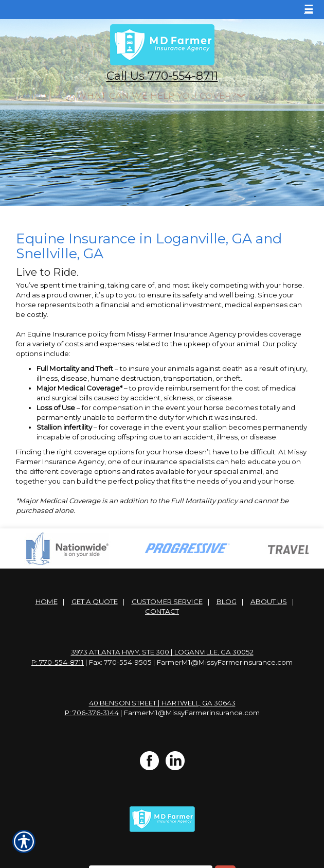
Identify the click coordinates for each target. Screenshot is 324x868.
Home (47, 601)
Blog (227, 601)
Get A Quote (95, 601)
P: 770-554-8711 (58, 662)
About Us (269, 601)
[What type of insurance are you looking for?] (162, 95)
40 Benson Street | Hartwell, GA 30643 (162, 703)
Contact (162, 611)
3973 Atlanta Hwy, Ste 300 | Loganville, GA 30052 (162, 652)
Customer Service (167, 601)
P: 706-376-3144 (92, 713)
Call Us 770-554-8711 (162, 76)
